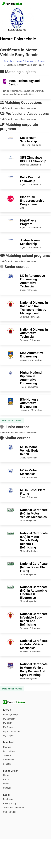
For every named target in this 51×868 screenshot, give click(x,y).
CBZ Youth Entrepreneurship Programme (32, 201)
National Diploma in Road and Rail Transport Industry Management (34, 308)
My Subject (8, 736)
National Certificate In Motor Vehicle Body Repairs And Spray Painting (34, 669)
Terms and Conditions (13, 808)
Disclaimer (8, 799)
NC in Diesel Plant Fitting (33, 492)
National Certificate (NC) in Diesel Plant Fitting (34, 567)
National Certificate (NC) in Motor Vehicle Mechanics (34, 513)
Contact (7, 788)
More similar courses (12, 689)
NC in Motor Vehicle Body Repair (29, 451)
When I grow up (10, 715)
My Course (8, 727)
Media (6, 784)
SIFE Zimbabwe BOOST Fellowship (33, 159)
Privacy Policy (10, 803)
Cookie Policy (9, 812)
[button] (48, 3)
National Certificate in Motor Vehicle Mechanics (34, 644)
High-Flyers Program (28, 222)
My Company (9, 719)
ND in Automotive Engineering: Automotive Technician (32, 281)
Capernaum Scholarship (28, 140)
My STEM (8, 723)
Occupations (9, 751)
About (6, 779)
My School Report (11, 731)
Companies (8, 760)
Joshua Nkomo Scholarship (31, 242)
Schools (8, 61)
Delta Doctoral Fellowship (30, 179)
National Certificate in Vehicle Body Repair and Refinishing (34, 619)
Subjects (7, 755)
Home (6, 775)
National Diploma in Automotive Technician (34, 333)
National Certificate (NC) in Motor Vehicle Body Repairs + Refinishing (34, 540)
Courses (41, 61)
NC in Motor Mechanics (29, 472)
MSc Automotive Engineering (32, 355)
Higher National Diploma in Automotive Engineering (31, 378)
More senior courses (12, 421)
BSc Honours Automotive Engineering (29, 403)
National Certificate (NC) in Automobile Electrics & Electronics (34, 592)
